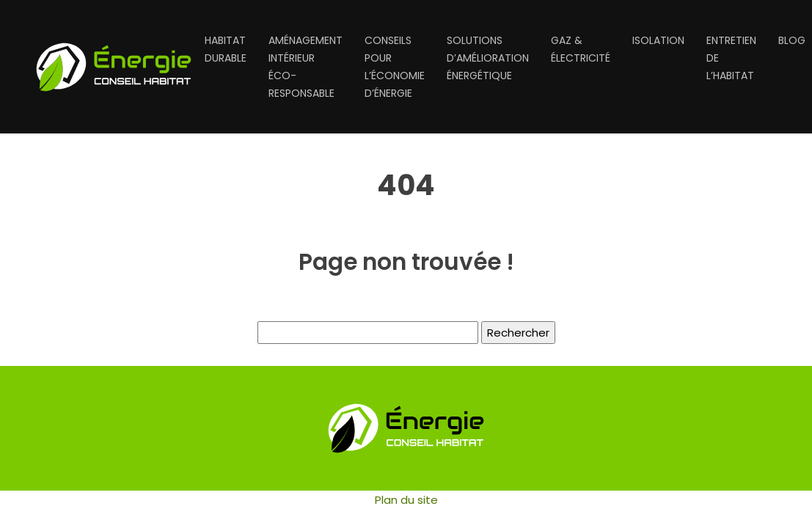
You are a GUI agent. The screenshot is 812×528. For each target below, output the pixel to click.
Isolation (658, 40)
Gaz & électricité (581, 49)
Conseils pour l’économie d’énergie (395, 67)
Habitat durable (226, 49)
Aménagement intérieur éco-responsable (306, 67)
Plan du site (406, 500)
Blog (792, 40)
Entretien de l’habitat (731, 58)
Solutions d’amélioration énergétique (488, 58)
